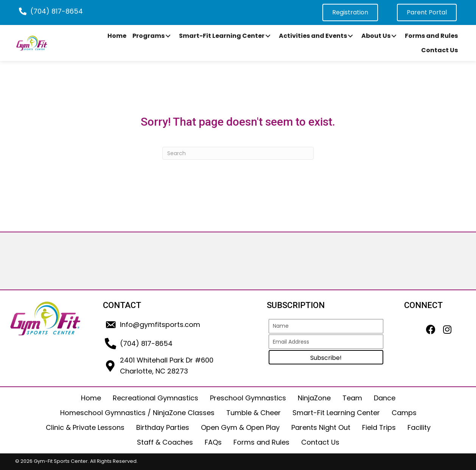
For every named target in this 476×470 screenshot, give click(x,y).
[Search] (238, 153)
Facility (419, 427)
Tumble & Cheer (254, 413)
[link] (117, 36)
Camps (404, 413)
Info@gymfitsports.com (160, 324)
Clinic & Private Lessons (85, 427)
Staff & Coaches (165, 442)
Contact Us (320, 442)
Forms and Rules (261, 442)
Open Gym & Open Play (240, 427)
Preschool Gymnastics (248, 398)
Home (91, 398)
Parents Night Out (321, 427)
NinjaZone (314, 398)
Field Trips (379, 427)
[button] (168, 36)
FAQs (213, 442)
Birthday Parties (163, 427)
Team (352, 398)
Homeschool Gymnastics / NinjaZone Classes (137, 413)
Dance (385, 398)
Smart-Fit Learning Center (336, 413)
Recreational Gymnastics (156, 398)
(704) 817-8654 (57, 11)
